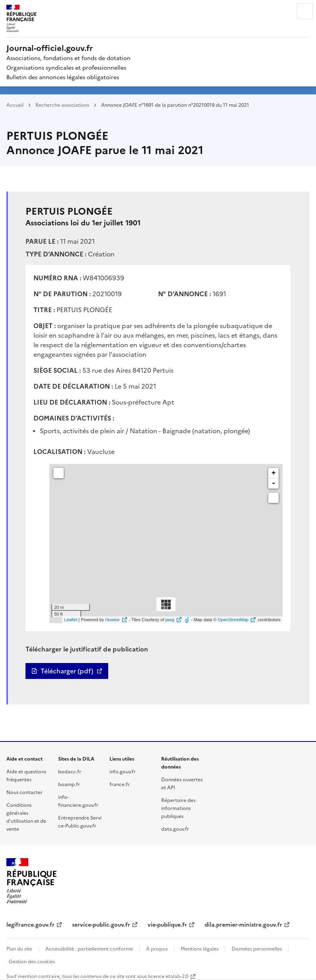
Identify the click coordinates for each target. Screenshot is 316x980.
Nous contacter (24, 792)
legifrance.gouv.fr (30, 924)
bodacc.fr (70, 771)
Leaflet (71, 620)
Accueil (15, 105)
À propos (157, 948)
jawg (170, 620)
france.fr (120, 784)
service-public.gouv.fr (101, 924)
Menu (305, 11)
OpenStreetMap (233, 620)
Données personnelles (257, 948)
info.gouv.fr (123, 771)
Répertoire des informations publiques (178, 808)
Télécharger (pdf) (67, 671)
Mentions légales (200, 948)
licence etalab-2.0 (168, 976)
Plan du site (19, 948)
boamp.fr (69, 784)
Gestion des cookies (32, 961)
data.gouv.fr (175, 828)
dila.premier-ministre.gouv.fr (243, 924)
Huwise (112, 620)
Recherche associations (62, 105)
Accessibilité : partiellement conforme (89, 948)
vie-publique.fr (167, 924)
